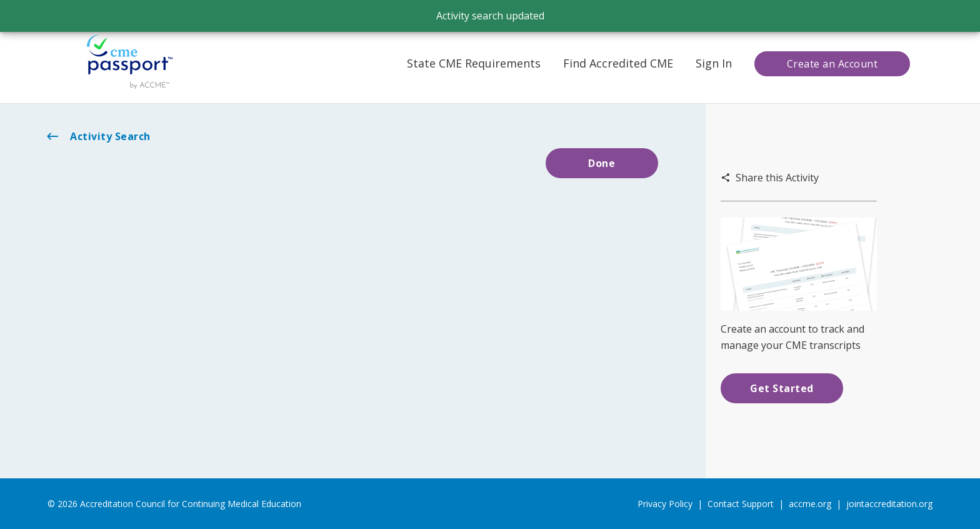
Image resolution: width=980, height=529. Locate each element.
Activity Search (98, 136)
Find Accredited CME (618, 63)
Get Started (782, 388)
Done (602, 163)
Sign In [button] (714, 63)
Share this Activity (770, 178)
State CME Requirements (474, 63)
